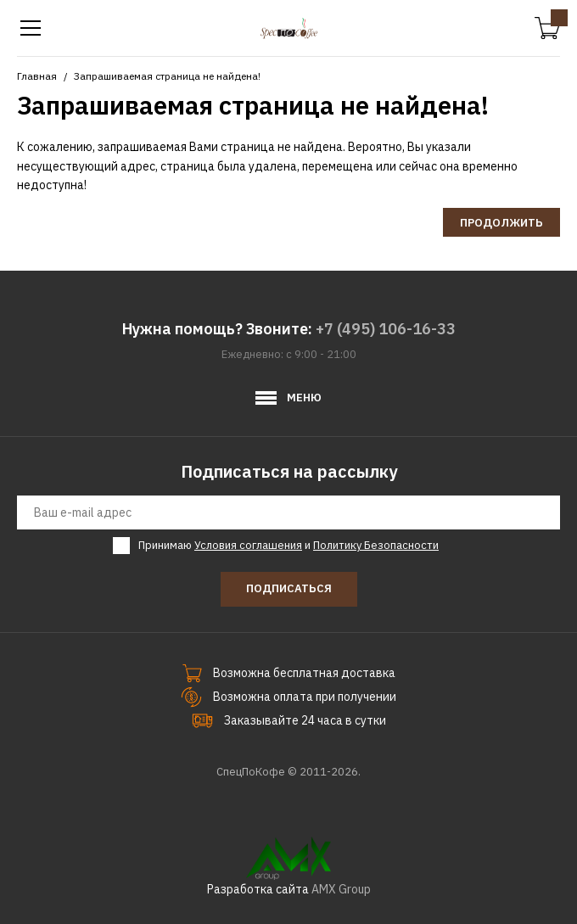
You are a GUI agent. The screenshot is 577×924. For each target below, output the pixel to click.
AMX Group (341, 889)
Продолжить (501, 223)
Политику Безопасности (376, 545)
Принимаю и (288, 546)
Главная (37, 76)
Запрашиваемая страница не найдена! (167, 76)
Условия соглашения (248, 545)
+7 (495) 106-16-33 (386, 329)
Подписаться (289, 588)
